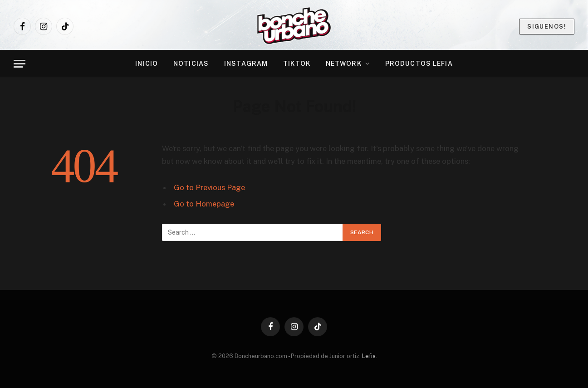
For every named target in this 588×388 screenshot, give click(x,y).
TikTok (297, 64)
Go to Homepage (204, 204)
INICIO (147, 64)
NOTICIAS (191, 64)
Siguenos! (547, 27)
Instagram (246, 64)
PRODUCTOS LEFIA (419, 64)
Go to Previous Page (209, 187)
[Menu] (20, 64)
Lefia (369, 356)
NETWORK (344, 64)
